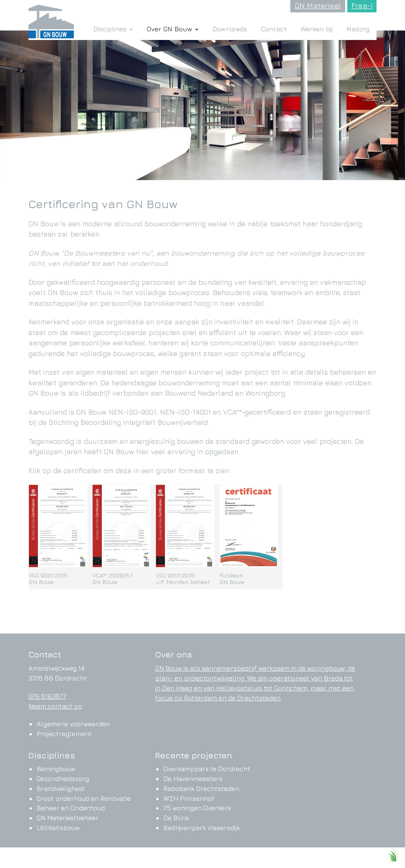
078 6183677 (47, 696)
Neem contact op (55, 706)
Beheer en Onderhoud (71, 808)
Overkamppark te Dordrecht (207, 769)
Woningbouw (56, 769)
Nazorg (358, 29)
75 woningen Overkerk (197, 808)
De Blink (176, 818)
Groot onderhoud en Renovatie (84, 798)
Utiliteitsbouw (58, 828)
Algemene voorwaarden (73, 724)
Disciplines (113, 29)
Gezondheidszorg (63, 779)
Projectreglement (64, 734)
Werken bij (317, 29)
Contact (274, 29)
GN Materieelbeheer (68, 818)
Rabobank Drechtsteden (201, 788)
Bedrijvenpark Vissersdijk (202, 828)
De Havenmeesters (193, 779)
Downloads (230, 29)
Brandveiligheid (60, 788)
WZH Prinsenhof (189, 798)
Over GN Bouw (173, 29)
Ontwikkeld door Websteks (348, 859)
